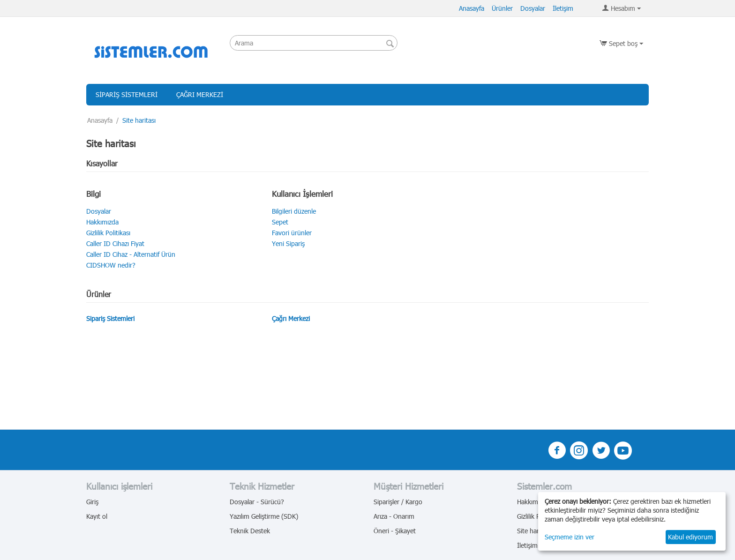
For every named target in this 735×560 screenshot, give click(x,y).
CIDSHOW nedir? (111, 265)
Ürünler (502, 8)
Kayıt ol (97, 516)
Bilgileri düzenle (294, 211)
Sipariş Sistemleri (127, 94)
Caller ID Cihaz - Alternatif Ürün (131, 254)
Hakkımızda (102, 222)
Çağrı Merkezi (200, 94)
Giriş (92, 502)
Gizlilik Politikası (108, 233)
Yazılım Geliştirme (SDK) (264, 516)
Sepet (280, 222)
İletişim (563, 8)
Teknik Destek (250, 531)
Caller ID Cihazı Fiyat (115, 243)
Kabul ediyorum (690, 537)
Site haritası (534, 531)
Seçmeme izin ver (570, 537)
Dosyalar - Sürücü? (257, 502)
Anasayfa (472, 8)
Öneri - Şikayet (395, 531)
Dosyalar (533, 8)
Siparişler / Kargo (398, 502)
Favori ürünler (292, 233)
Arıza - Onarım (394, 516)
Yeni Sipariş (288, 243)
